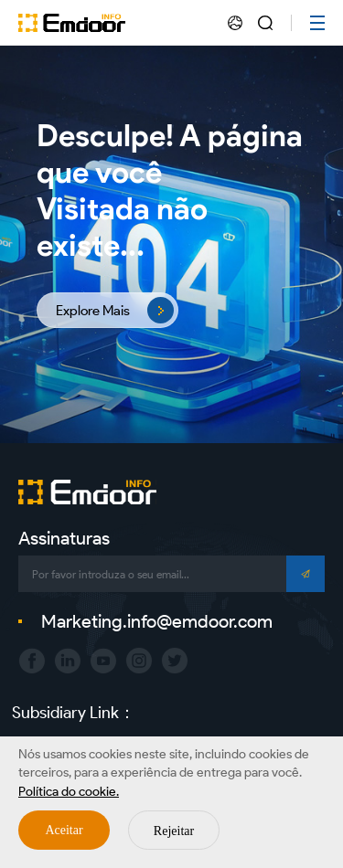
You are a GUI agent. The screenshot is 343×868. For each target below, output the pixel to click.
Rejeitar (174, 831)
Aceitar (64, 830)
